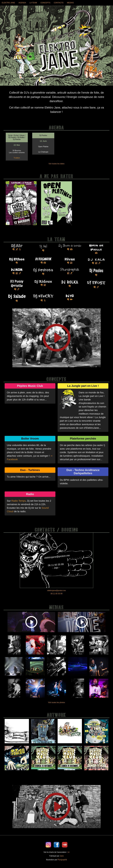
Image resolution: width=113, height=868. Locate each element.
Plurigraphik (62, 860)
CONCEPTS (45, 3)
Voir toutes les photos (57, 702)
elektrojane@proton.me (57, 591)
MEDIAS (70, 3)
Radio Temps (19, 501)
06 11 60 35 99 (57, 594)
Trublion (17, 158)
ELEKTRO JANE (8, 3)
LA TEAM (33, 3)
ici (69, 852)
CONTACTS (59, 3)
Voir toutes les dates (56, 164)
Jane (62, 856)
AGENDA (22, 3)
